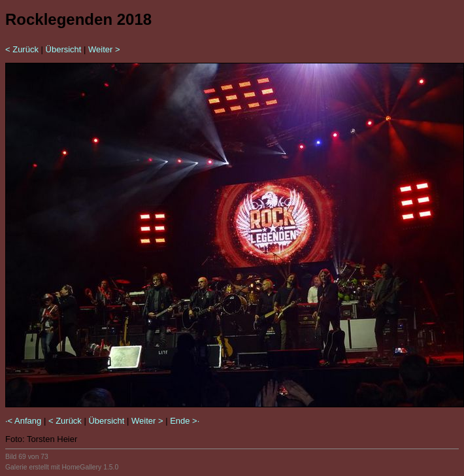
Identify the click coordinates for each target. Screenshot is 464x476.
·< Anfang (23, 421)
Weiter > (104, 49)
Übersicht (64, 49)
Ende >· (185, 421)
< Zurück (22, 49)
